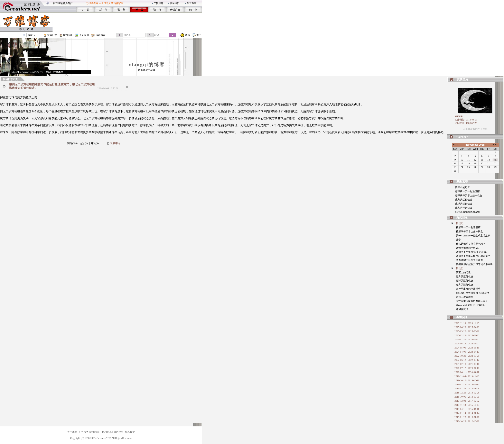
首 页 (85, 10)
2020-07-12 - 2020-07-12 (467, 368)
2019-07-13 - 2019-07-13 (467, 384)
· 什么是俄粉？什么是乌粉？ (470, 244)
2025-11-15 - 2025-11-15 (467, 323)
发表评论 (115, 143)
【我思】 (460, 268)
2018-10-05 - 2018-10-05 (467, 397)
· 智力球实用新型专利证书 (469, 260)
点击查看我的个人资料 (475, 129)
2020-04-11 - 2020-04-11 (467, 372)
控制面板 (68, 35)
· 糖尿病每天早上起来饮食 (468, 196)
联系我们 (175, 3)
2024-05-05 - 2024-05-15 (467, 348)
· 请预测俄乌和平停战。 (468, 248)
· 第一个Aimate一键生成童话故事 (472, 236)
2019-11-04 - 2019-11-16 (467, 376)
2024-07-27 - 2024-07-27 (467, 339)
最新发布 (462, 182)
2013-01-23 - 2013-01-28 (467, 417)
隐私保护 (130, 432)
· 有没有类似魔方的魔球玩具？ (471, 301)
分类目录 (462, 218)
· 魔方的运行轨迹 (463, 200)
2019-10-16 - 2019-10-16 (467, 380)
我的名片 (463, 79)
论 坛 (157, 10)
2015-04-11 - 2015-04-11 (467, 409)
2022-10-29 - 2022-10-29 (467, 356)
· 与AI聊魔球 (462, 309)
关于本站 (72, 432)
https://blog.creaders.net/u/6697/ (27, 72)
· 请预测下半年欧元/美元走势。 (472, 252)
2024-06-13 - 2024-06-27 (467, 344)
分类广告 (175, 10)
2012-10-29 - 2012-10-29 (467, 421)
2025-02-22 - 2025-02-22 (467, 335)
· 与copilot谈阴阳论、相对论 (470, 305)
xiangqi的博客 (147, 65)
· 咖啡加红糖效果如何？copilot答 (472, 293)
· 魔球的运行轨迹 (463, 204)
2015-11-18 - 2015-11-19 (467, 405)
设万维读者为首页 (63, 3)
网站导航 (118, 432)
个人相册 (84, 35)
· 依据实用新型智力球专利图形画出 (474, 264)
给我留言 (101, 35)
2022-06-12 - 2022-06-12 (467, 360)
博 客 (139, 10)
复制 (48, 72)
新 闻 (103, 10)
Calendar (462, 137)
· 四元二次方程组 (464, 297)
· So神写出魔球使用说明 (467, 212)
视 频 (121, 10)
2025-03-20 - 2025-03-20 (467, 331)
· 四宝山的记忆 (462, 187)
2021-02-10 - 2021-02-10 (467, 364)
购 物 (193, 10)
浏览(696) (72, 143)
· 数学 (458, 240)
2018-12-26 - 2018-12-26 (467, 393)
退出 (199, 35)
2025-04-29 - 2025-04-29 (467, 327)
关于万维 (192, 3)
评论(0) (95, 143)
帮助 (187, 35)
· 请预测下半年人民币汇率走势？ (473, 256)
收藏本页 (58, 72)
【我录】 (460, 223)
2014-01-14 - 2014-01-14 (467, 413)
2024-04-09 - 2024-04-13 (467, 352)
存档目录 (462, 317)
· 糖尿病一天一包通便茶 (467, 191)
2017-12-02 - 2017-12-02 (467, 401)
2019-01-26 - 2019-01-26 (467, 389)
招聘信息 (107, 432)
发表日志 (52, 35)
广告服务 (158, 3)
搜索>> (31, 35)
